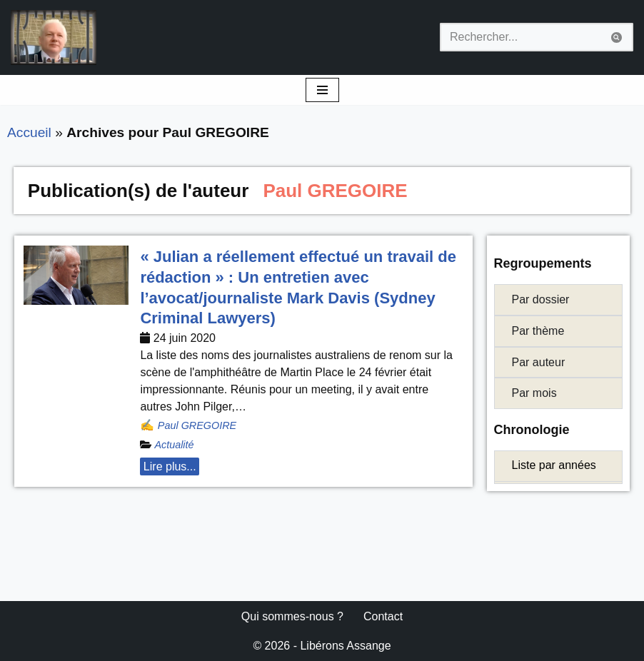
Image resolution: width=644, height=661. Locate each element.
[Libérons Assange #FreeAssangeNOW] (54, 37)
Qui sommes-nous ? (292, 616)
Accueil (29, 132)
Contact (383, 616)
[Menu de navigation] (322, 90)
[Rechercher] (520, 37)
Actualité (174, 445)
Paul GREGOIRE (197, 425)
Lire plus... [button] (170, 466)
